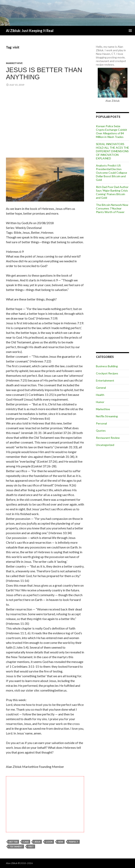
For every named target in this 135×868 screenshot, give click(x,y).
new (61, 842)
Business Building (107, 366)
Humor (100, 402)
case (26, 842)
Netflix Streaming (107, 416)
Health (100, 395)
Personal (101, 423)
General (101, 388)
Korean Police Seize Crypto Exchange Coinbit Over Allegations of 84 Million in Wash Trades (112, 131)
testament (16, 846)
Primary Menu (130, 31)
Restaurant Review (108, 438)
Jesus (37, 842)
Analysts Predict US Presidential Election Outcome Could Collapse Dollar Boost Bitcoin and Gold (112, 173)
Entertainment (105, 380)
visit (31, 846)
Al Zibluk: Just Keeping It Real (30, 31)
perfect (74, 842)
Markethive (14, 63)
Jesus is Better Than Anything (44, 73)
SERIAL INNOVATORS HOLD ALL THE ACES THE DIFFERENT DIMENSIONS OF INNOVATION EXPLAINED (112, 151)
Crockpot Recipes (107, 373)
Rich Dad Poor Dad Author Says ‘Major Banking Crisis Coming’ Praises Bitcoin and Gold (112, 192)
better (13, 842)
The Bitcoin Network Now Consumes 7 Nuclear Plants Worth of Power (112, 208)
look (49, 842)
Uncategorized (105, 445)
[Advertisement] (45, 123)
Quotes (101, 431)
